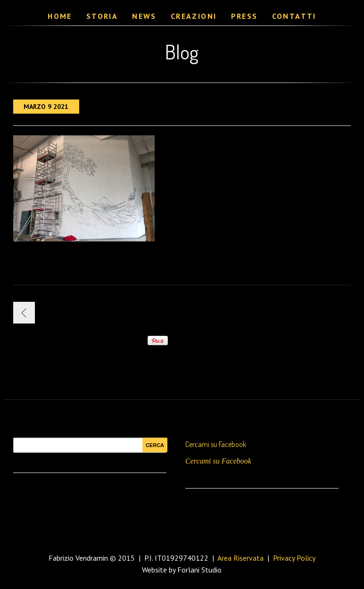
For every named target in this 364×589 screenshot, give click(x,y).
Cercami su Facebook (216, 444)
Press (244, 16)
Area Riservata (240, 558)
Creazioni (194, 16)
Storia (102, 16)
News (144, 16)
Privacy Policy (294, 558)
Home (60, 16)
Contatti (294, 16)
